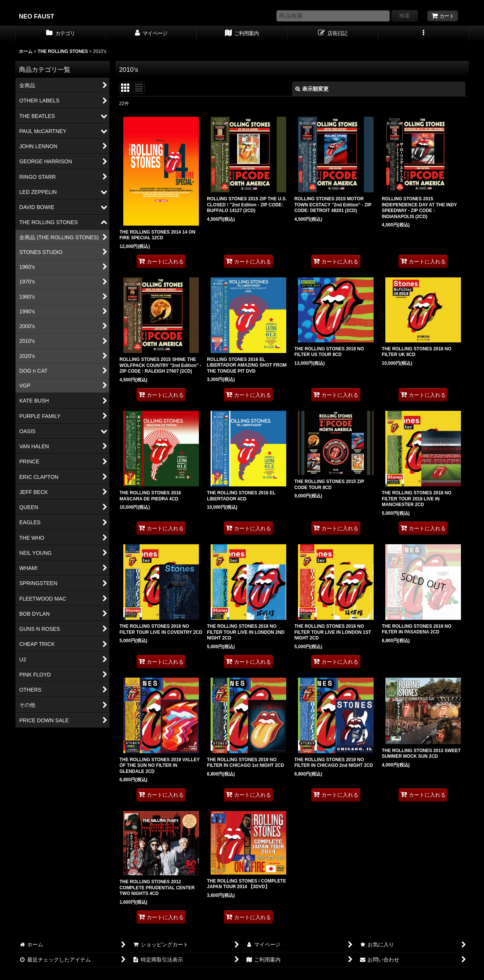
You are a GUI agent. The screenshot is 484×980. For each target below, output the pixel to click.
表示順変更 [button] (312, 89)
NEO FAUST (36, 16)
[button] (423, 34)
